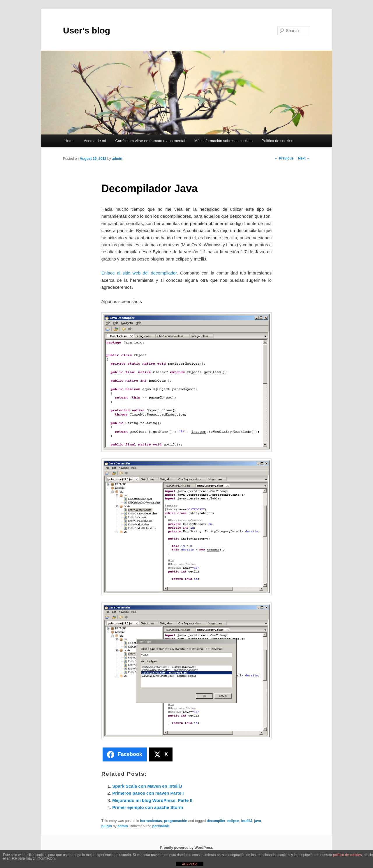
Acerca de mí (95, 141)
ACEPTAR (189, 864)
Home (70, 141)
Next (304, 158)
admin (117, 159)
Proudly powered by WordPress (186, 848)
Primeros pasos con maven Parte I (148, 793)
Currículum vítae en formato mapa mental (150, 141)
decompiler (216, 821)
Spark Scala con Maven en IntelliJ (147, 786)
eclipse (233, 821)
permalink (161, 826)
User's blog (87, 30)
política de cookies (348, 855)
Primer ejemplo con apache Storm (148, 807)
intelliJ (247, 821)
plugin (107, 826)
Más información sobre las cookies (223, 141)
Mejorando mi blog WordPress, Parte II (152, 800)
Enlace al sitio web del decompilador (139, 273)
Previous (284, 158)
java (257, 821)
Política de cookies (277, 141)
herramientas (151, 821)
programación (176, 821)
